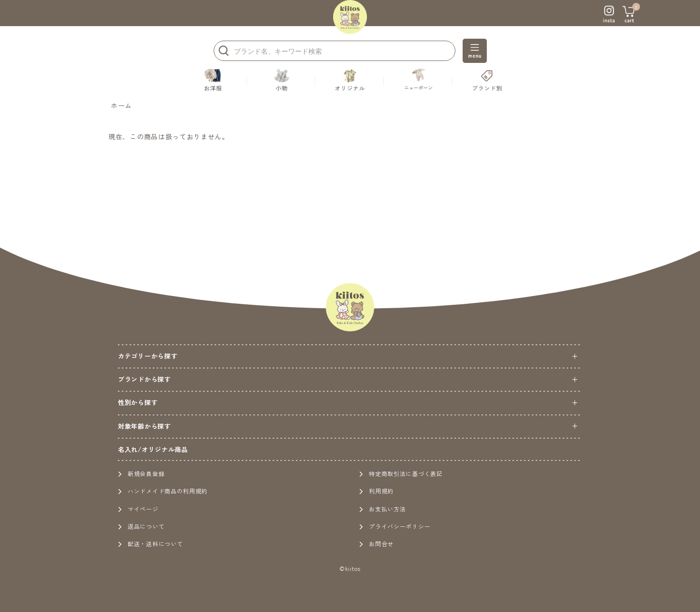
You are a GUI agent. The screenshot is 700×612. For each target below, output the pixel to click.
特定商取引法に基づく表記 (401, 473)
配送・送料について (150, 544)
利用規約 (376, 491)
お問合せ (376, 544)
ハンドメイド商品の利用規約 (163, 491)
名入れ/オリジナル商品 (153, 449)
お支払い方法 (382, 509)
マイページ (138, 509)
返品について (141, 526)
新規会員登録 (141, 473)
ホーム (121, 105)
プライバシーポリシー (395, 526)
